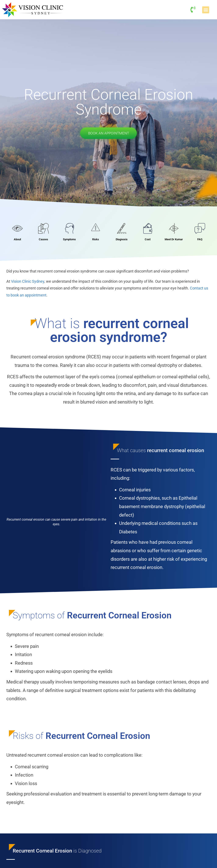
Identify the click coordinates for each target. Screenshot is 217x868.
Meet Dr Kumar (174, 240)
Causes (43, 240)
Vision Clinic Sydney (28, 282)
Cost (148, 240)
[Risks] (96, 229)
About (17, 240)
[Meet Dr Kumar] (174, 229)
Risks (96, 240)
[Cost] (148, 229)
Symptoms (69, 240)
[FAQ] (200, 229)
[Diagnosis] (122, 229)
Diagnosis (122, 240)
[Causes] (43, 229)
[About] (17, 229)
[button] (206, 10)
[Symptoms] (70, 229)
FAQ (200, 240)
